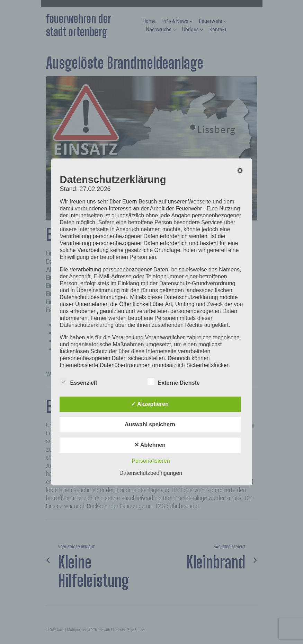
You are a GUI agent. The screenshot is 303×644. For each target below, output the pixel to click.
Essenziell (78, 382)
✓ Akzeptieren (150, 404)
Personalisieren (151, 461)
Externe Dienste (174, 382)
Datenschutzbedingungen (151, 473)
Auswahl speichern (150, 425)
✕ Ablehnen (150, 445)
